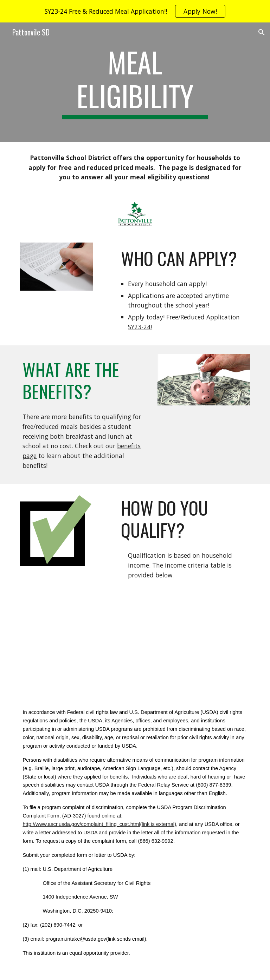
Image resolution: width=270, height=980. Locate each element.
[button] (262, 32)
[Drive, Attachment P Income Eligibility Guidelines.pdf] (184, 634)
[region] (135, 11)
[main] (135, 82)
